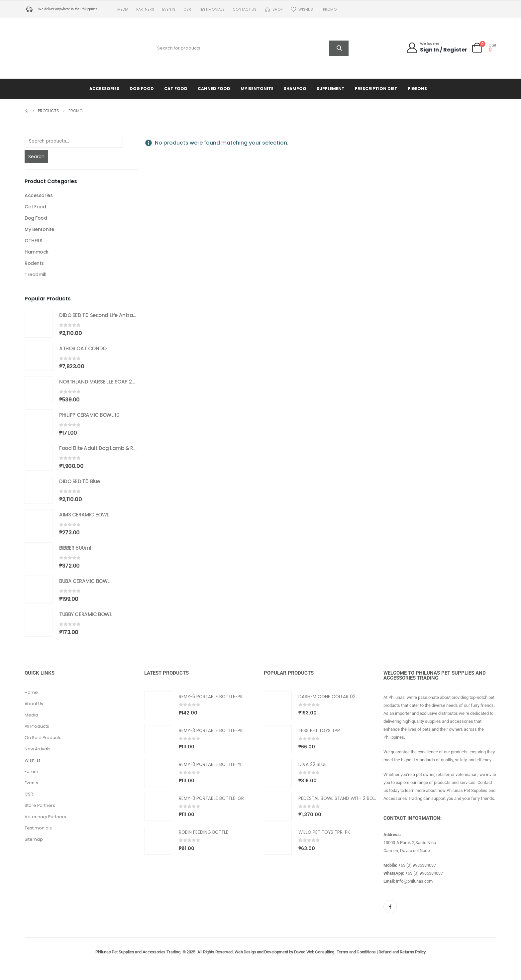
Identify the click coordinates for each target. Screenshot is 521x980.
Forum (31, 771)
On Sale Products (43, 738)
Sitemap (34, 839)
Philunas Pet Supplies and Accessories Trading (138, 952)
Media (123, 9)
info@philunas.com (414, 881)
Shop (273, 9)
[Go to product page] (39, 324)
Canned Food (214, 89)
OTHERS (33, 241)
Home (31, 692)
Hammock (37, 252)
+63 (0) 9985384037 (417, 865)
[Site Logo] (66, 48)
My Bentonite (257, 89)
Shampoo (295, 89)
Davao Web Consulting (314, 952)
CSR (187, 9)
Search (36, 157)
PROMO (330, 9)
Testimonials (212, 9)
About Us (34, 704)
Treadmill (35, 274)
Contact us (245, 9)
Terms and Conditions (356, 952)
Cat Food (176, 89)
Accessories (104, 89)
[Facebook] (390, 907)
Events (169, 9)
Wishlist (303, 9)
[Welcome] (436, 48)
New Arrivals (38, 749)
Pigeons (417, 89)
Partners (145, 9)
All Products (37, 726)
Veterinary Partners (45, 817)
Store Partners (40, 805)
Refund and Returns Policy (402, 952)
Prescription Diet (376, 89)
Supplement (331, 89)
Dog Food (142, 89)
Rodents (34, 263)
